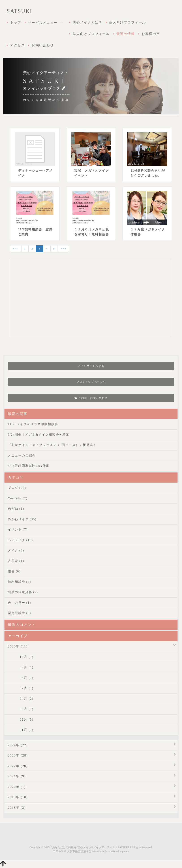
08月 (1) (21, 678)
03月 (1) (21, 709)
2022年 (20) (18, 766)
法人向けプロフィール (91, 34)
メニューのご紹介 (22, 456)
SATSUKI (19, 11)
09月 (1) (21, 667)
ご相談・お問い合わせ (91, 398)
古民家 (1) (16, 561)
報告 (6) (14, 571)
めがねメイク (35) (22, 519)
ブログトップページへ (91, 382)
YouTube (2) (18, 498)
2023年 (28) (18, 755)
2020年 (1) (17, 787)
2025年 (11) (18, 646)
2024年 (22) (18, 745)
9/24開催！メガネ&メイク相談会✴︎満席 (39, 435)
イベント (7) (18, 530)
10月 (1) (21, 657)
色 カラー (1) (19, 603)
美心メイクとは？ (88, 22)
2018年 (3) (17, 808)
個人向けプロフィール (127, 22)
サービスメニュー (47, 23)
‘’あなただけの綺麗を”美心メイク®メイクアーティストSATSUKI (90, 847)
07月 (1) (21, 688)
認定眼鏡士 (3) (19, 613)
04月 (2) (21, 699)
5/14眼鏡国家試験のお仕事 (29, 466)
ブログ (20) (17, 488)
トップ (16, 22)
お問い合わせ (43, 45)
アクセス (17, 45)
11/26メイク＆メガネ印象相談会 (33, 424)
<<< (16, 249)
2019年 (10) (18, 797)
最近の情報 (126, 34)
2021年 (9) (17, 776)
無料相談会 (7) (19, 582)
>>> (63, 249)
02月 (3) (21, 719)
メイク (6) (16, 550)
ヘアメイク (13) (20, 540)
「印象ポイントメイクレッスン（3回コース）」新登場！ (52, 445)
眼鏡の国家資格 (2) (23, 592)
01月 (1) (21, 730)
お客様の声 (151, 34)
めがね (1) (16, 509)
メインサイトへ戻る (91, 366)
